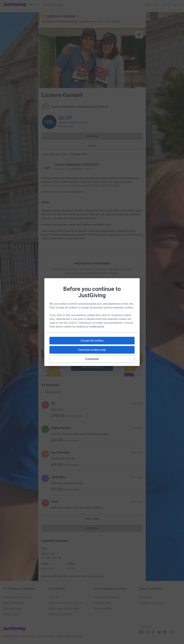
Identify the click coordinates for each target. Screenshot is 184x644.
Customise (92, 359)
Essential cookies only (92, 350)
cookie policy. (97, 327)
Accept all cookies (92, 341)
